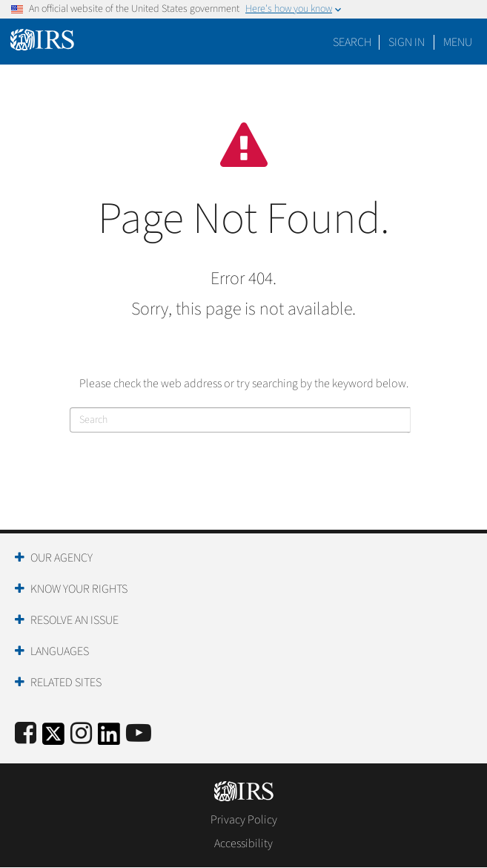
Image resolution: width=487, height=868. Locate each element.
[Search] (240, 420)
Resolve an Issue (74, 620)
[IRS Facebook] (26, 734)
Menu (458, 42)
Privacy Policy (244, 820)
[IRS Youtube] (139, 734)
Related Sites (66, 683)
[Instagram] (81, 734)
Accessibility (243, 844)
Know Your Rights (79, 589)
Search (352, 42)
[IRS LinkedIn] (109, 739)
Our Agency (62, 558)
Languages (60, 651)
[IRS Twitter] (53, 739)
